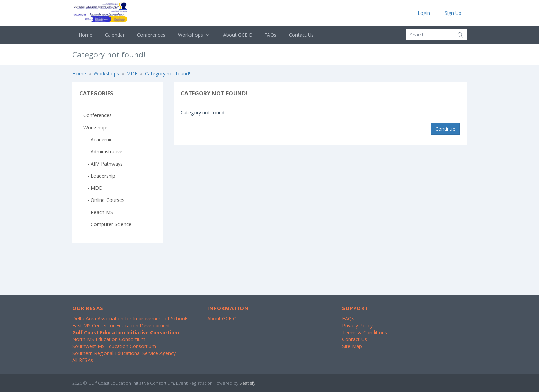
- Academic (98, 139)
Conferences (151, 35)
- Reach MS (98, 212)
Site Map (352, 346)
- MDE (93, 188)
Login (424, 13)
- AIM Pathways (103, 164)
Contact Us (301, 35)
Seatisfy (247, 383)
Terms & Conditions (365, 332)
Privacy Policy (357, 325)
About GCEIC (237, 35)
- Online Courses (104, 200)
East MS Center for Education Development (121, 325)
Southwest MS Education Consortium (114, 346)
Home (85, 35)
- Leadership (99, 176)
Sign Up (453, 13)
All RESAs (83, 360)
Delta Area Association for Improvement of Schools (130, 319)
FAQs (270, 35)
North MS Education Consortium (109, 339)
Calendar (115, 35)
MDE (132, 73)
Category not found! (167, 73)
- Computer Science (107, 224)
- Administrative (103, 152)
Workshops (194, 35)
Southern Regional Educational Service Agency (124, 353)
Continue (445, 129)
